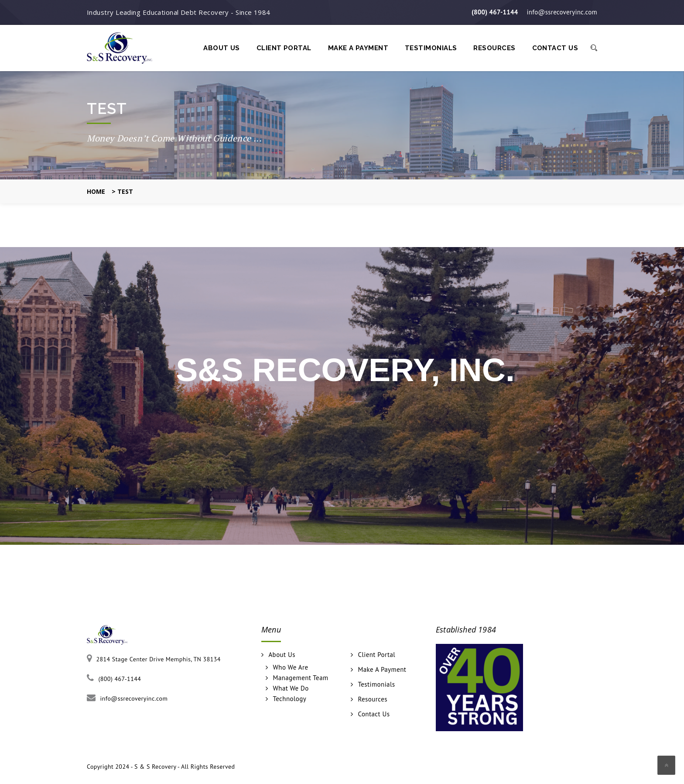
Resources (494, 48)
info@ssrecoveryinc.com (562, 12)
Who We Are (290, 667)
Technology (289, 699)
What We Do (291, 688)
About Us (222, 48)
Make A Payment (358, 48)
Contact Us (555, 48)
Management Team (300, 678)
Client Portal (284, 48)
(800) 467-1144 (495, 12)
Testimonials (431, 48)
